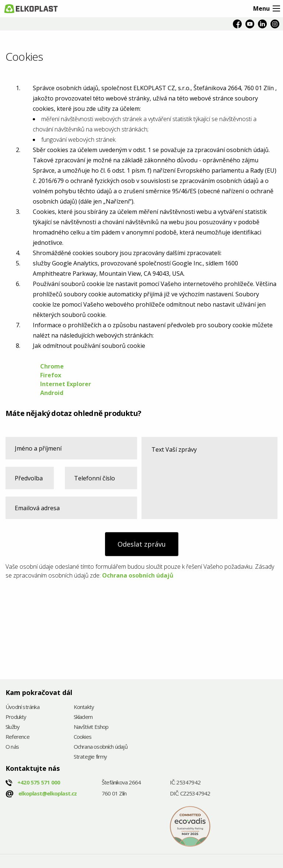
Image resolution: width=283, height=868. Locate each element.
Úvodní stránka (22, 707)
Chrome (52, 366)
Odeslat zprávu (142, 544)
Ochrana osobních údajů (138, 575)
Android (52, 393)
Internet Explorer (66, 384)
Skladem (83, 717)
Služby (13, 727)
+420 (39, 782)
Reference (18, 737)
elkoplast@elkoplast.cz (48, 793)
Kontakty (84, 707)
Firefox (51, 375)
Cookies (83, 737)
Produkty (16, 717)
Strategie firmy (90, 757)
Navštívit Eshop (91, 727)
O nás (12, 747)
